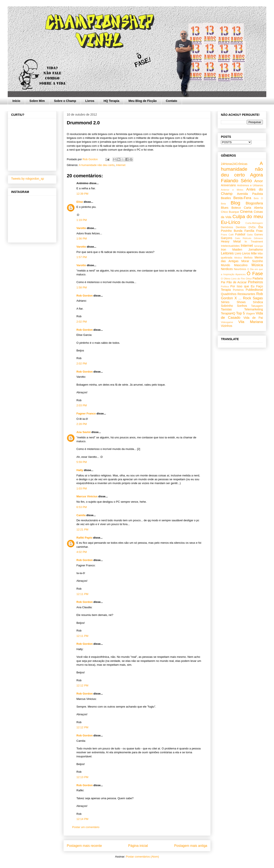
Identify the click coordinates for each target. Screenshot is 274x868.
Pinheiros (255, 282)
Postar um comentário (86, 827)
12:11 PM (82, 594)
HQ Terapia (112, 101)
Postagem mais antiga (191, 846)
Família (249, 231)
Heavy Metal (231, 241)
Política (225, 286)
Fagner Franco (86, 413)
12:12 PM (82, 685)
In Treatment (254, 242)
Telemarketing (254, 309)
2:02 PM (82, 322)
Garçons (227, 238)
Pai (223, 282)
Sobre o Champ (65, 101)
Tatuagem (257, 306)
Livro (238, 253)
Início (16, 101)
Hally (80, 470)
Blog (235, 203)
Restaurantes (246, 294)
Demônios (227, 227)
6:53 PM (82, 507)
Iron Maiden (232, 250)
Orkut (249, 279)
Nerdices (227, 269)
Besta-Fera (242, 198)
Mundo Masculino (234, 265)
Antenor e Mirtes (232, 190)
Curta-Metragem (254, 223)
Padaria (258, 278)
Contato (172, 101)
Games (258, 235)
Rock (247, 298)
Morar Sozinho (252, 261)
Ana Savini (83, 432)
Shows (241, 302)
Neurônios (240, 269)
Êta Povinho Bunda (242, 229)
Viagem (250, 314)
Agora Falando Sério (242, 178)
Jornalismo (256, 250)
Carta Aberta (253, 208)
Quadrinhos (229, 294)
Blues (225, 208)
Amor (259, 181)
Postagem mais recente (84, 846)
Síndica (258, 302)
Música (257, 265)
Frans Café (227, 235)
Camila (81, 515)
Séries (225, 302)
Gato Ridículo (243, 238)
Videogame (227, 322)
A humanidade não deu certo (97, 165)
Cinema (246, 212)
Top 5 (240, 313)
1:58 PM (82, 287)
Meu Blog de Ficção (142, 101)
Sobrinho (227, 306)
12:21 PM (82, 529)
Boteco (236, 208)
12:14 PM (82, 819)
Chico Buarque (230, 212)
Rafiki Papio (84, 538)
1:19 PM (82, 220)
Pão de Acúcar (237, 282)
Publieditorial (254, 290)
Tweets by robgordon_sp (28, 179)
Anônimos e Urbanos (250, 185)
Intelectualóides (230, 246)
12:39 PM (82, 194)
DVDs (252, 227)
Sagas (258, 298)
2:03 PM (82, 405)
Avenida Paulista (250, 194)
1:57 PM (82, 257)
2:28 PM (82, 424)
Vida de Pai (253, 318)
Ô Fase (255, 274)
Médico (238, 258)
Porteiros (238, 290)
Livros (90, 101)
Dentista (241, 227)
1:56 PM (82, 239)
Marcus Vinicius (87, 496)
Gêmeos (258, 238)
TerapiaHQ (228, 313)
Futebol (240, 234)
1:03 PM (82, 488)
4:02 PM (82, 552)
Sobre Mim (37, 101)
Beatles (226, 198)
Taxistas (226, 309)
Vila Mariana (251, 322)
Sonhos (242, 306)
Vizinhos (227, 326)
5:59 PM (82, 462)
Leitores (227, 253)
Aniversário (228, 185)
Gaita (250, 235)
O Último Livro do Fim (233, 279)
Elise (80, 202)
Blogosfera (254, 203)
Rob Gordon (85, 296)
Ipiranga (259, 246)
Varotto (81, 228)
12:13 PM (82, 777)
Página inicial (138, 846)
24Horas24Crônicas (234, 164)
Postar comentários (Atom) (142, 857)
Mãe (254, 253)
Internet (121, 165)
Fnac (260, 231)
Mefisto (248, 258)
